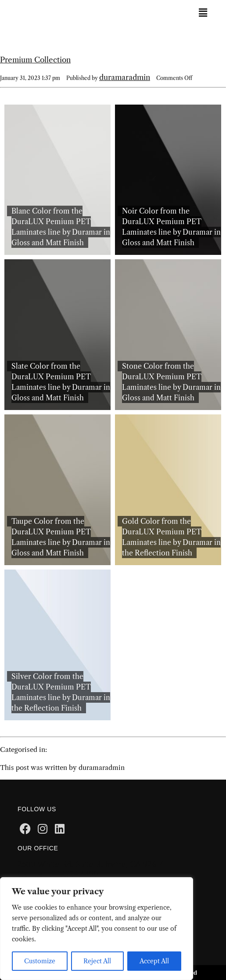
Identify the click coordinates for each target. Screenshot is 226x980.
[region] (97, 929)
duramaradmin (125, 77)
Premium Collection (35, 60)
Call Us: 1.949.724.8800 (58, 874)
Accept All (154, 961)
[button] (203, 13)
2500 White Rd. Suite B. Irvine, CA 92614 (91, 864)
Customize (40, 961)
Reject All (97, 961)
